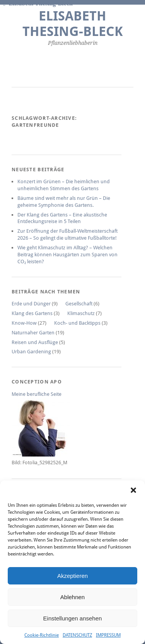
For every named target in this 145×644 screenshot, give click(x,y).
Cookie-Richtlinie (42, 635)
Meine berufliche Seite (37, 394)
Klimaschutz (81, 313)
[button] (133, 490)
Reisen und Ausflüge (35, 342)
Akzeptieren (72, 576)
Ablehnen (72, 597)
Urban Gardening (31, 352)
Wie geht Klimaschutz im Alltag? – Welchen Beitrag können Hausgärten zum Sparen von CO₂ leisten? (67, 255)
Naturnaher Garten (33, 333)
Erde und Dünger (31, 304)
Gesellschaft (79, 304)
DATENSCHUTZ (77, 635)
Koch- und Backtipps (77, 323)
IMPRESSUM (108, 635)
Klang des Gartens (32, 313)
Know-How (24, 323)
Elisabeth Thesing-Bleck (73, 24)
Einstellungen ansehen (73, 618)
